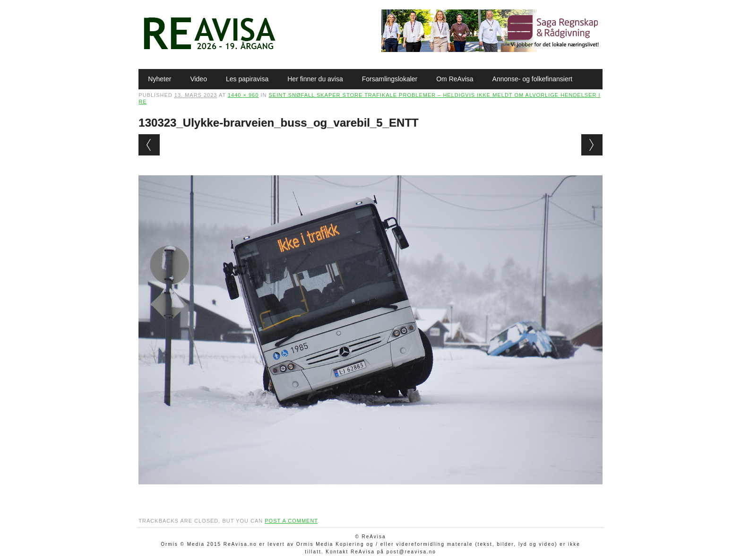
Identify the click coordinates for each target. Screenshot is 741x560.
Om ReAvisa (455, 79)
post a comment (291, 521)
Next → (592, 145)
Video (198, 79)
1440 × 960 (243, 95)
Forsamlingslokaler (390, 79)
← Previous (149, 145)
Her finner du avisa (315, 79)
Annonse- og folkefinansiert (533, 79)
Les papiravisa (247, 79)
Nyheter (159, 79)
